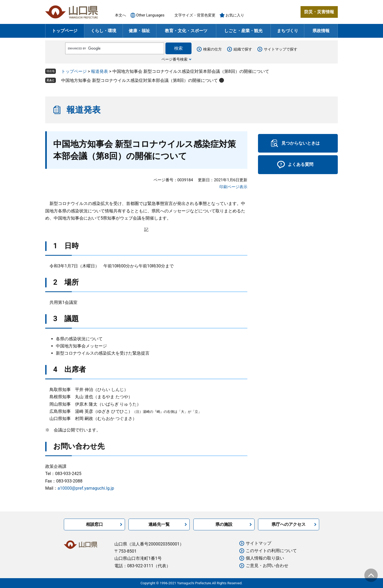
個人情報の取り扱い (265, 558)
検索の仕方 (213, 49)
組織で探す (243, 49)
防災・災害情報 (319, 12)
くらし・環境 (103, 31)
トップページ (65, 31)
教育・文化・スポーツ (186, 31)
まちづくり (288, 31)
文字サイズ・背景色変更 (195, 15)
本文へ (120, 15)
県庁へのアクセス (289, 524)
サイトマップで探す (281, 49)
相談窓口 (94, 524)
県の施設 (224, 524)
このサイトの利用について (271, 551)
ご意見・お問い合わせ (267, 566)
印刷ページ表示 (233, 187)
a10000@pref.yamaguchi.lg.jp (86, 488)
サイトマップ (259, 543)
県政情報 (321, 31)
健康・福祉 (139, 31)
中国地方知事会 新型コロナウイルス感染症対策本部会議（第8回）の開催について (140, 80)
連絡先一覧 (159, 524)
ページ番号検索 (174, 59)
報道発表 (99, 71)
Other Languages (150, 15)
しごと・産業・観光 (243, 31)
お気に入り (235, 15)
